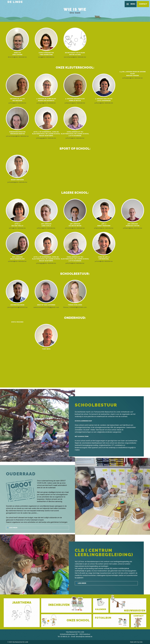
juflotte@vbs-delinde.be (75, 138)
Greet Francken (104, 226)
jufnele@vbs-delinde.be (17, 261)
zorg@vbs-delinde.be (46, 57)
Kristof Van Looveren (46, 305)
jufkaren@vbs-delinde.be (133, 228)
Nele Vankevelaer (17, 259)
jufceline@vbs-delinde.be (75, 228)
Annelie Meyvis (75, 101)
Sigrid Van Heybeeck (46, 101)
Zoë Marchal (104, 259)
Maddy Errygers (17, 180)
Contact (143, 4)
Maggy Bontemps (46, 136)
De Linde (15, 2)
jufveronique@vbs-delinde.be (17, 136)
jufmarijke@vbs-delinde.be (133, 78)
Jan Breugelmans (17, 305)
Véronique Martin (17, 134)
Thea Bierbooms (46, 55)
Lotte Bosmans (75, 136)
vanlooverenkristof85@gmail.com (46, 307)
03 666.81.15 (65, 637)
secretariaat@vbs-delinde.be (75, 57)
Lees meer (13, 528)
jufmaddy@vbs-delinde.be (17, 182)
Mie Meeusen (17, 101)
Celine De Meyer (75, 226)
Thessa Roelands (75, 305)
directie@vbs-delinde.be (17, 57)
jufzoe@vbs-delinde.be (104, 261)
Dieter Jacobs (75, 55)
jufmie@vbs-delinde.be (17, 103)
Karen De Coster (133, 226)
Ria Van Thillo (17, 226)
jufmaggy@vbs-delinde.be (46, 138)
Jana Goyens (17, 55)
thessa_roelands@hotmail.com (75, 307)
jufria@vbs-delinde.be (17, 228)
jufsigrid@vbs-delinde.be (46, 103)
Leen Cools (46, 226)
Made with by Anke (136, 642)
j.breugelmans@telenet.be (17, 307)
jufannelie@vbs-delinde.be (75, 103)
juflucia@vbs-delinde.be (104, 103)
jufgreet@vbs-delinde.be (104, 228)
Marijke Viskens (133, 76)
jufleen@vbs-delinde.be (46, 228)
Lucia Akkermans (104, 101)
